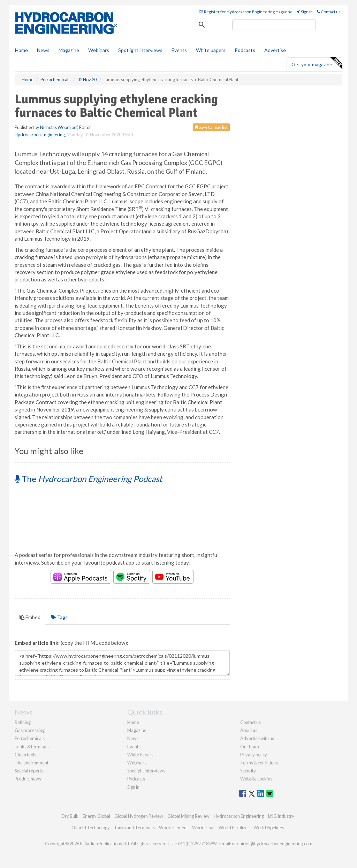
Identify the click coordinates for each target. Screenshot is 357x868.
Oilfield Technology (91, 828)
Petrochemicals (30, 738)
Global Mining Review (188, 816)
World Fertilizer (234, 828)
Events (179, 50)
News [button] (43, 50)
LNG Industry (281, 816)
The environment (32, 763)
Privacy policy (254, 755)
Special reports (29, 771)
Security (248, 771)
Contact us (329, 12)
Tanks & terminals (32, 747)
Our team (250, 747)
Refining (23, 722)
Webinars (99, 50)
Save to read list (211, 127)
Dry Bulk (70, 816)
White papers (211, 50)
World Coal (203, 828)
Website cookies (256, 779)
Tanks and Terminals (134, 828)
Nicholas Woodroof (59, 127)
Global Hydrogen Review (139, 816)
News (133, 738)
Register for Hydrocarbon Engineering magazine (246, 12)
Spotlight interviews (140, 50)
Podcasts (245, 50)
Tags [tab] (59, 617)
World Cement (173, 828)
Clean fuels (25, 755)
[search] (274, 25)
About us (249, 730)
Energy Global (96, 816)
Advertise (275, 50)
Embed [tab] (30, 617)
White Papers (140, 755)
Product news (28, 779)
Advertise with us (257, 738)
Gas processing (30, 730)
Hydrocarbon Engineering (40, 135)
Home (21, 50)
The (88, 479)
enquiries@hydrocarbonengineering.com (272, 844)
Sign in (305, 12)
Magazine (69, 50)
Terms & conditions (259, 763)
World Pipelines (269, 828)
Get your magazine (317, 63)
